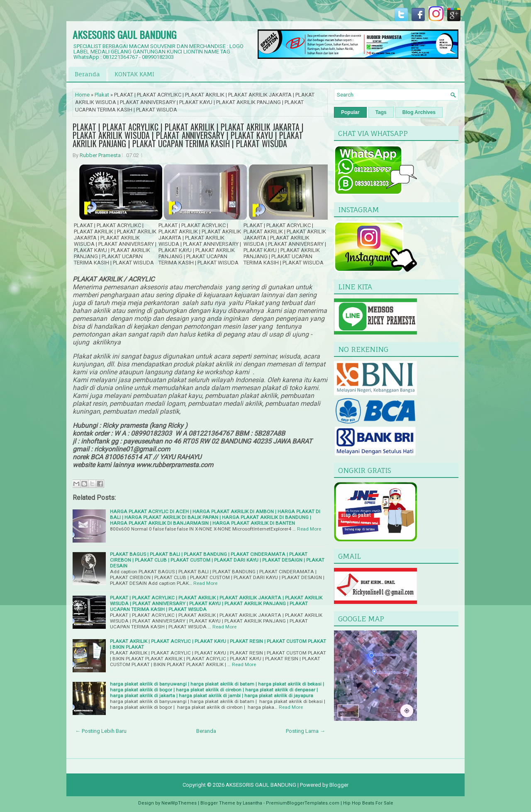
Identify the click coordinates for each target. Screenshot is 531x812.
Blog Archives (419, 112)
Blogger (339, 785)
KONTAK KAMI (134, 74)
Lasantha (252, 803)
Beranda (87, 74)
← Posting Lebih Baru (101, 731)
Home (82, 95)
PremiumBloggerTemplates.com (303, 803)
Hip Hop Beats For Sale (368, 803)
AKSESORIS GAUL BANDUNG (124, 34)
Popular (350, 112)
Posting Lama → (306, 731)
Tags (381, 112)
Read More (309, 529)
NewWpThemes (179, 803)
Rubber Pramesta (100, 155)
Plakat (102, 95)
